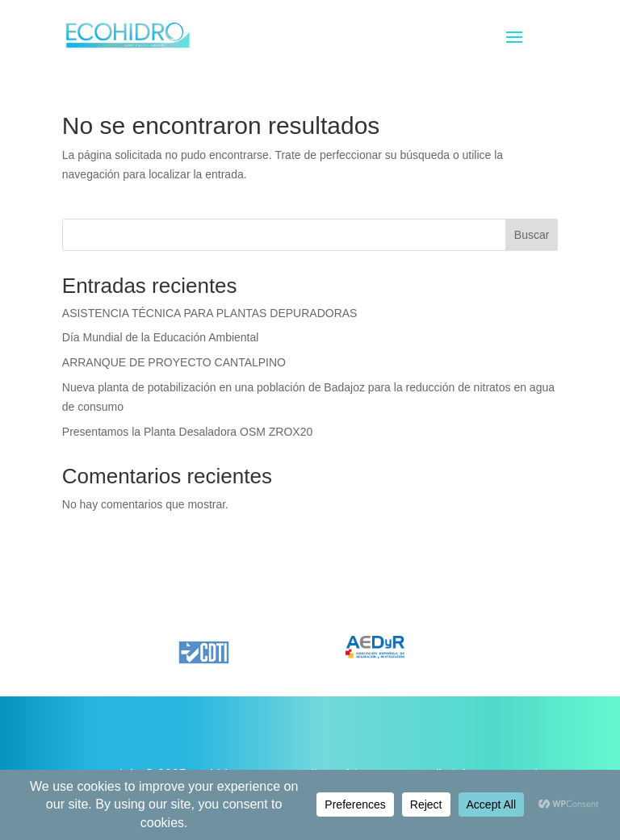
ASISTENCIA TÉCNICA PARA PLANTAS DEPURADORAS (210, 313)
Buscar (532, 235)
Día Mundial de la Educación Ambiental (161, 337)
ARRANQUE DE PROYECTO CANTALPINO (174, 362)
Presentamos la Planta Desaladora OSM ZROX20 (187, 432)
